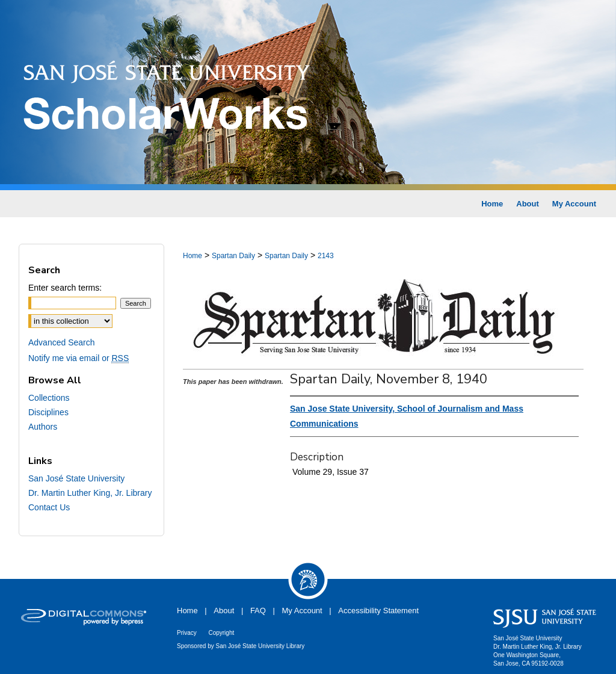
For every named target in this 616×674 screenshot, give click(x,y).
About (224, 611)
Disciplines (48, 412)
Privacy (187, 633)
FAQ (258, 611)
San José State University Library (260, 646)
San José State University (76, 478)
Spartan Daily (233, 256)
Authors (43, 427)
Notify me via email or (79, 358)
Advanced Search (62, 342)
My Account (302, 611)
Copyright (221, 633)
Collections (49, 398)
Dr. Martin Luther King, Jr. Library (90, 493)
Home (192, 256)
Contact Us (49, 507)
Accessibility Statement (378, 611)
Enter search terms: (65, 288)
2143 (326, 256)
